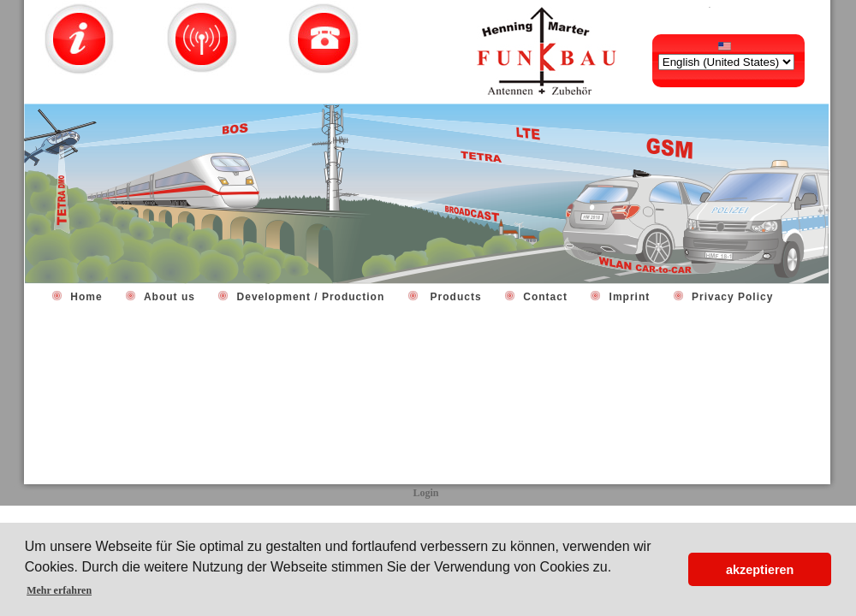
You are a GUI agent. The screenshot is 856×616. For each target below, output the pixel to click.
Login (425, 493)
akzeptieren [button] (760, 570)
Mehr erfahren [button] (59, 590)
